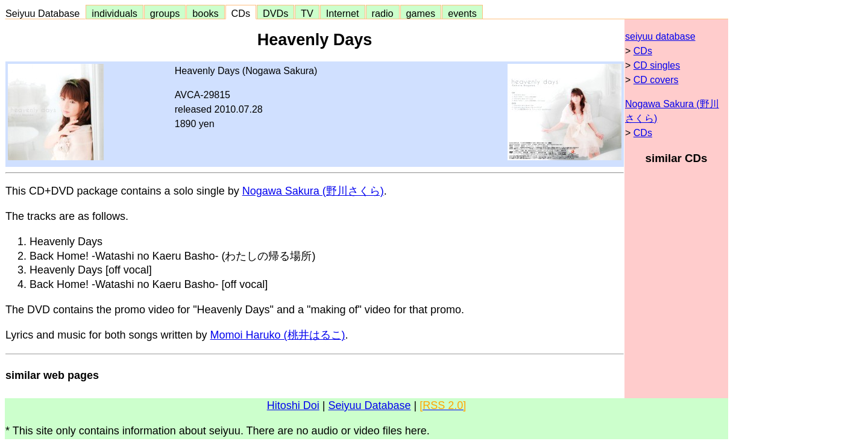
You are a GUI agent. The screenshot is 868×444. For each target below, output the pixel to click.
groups (165, 13)
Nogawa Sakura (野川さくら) (313, 191)
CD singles (657, 65)
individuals (115, 13)
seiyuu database (660, 36)
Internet (343, 13)
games (421, 13)
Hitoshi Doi (293, 405)
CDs (241, 13)
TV (307, 13)
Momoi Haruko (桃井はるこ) (277, 335)
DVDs (275, 13)
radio (383, 13)
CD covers (656, 80)
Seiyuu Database (45, 13)
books (205, 13)
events (462, 13)
